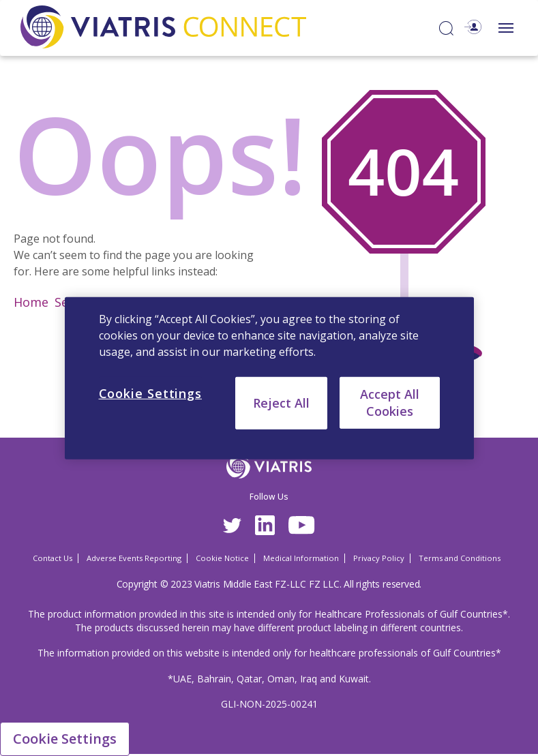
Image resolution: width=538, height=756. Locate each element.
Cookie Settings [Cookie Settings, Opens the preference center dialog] (151, 393)
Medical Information (301, 558)
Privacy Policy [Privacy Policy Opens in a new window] (379, 558)
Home (31, 302)
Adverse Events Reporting (134, 558)
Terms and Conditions (460, 558)
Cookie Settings (65, 739)
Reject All (281, 402)
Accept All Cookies (390, 402)
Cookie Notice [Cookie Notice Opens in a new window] (222, 558)
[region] (269, 378)
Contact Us (53, 558)
